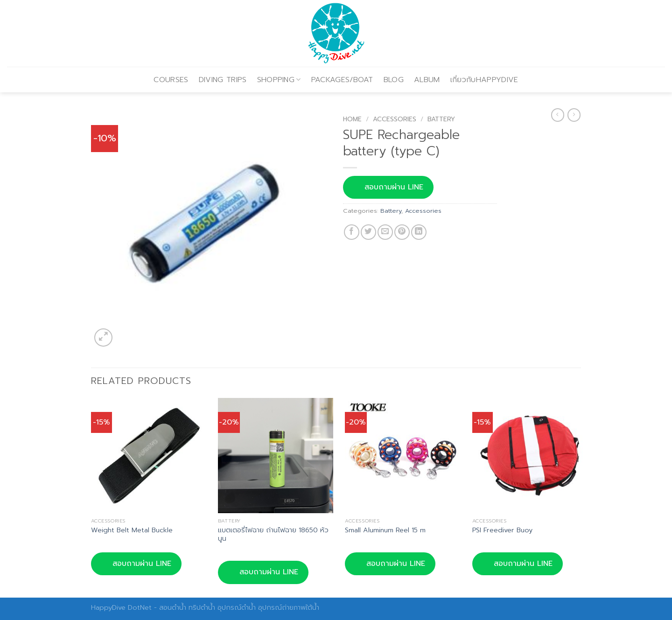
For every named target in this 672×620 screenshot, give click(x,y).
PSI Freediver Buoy (502, 530)
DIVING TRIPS (223, 80)
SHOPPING (279, 80)
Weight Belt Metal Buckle (132, 530)
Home (352, 119)
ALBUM (427, 80)
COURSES (171, 80)
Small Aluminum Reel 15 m (385, 530)
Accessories (395, 119)
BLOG (394, 80)
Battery (441, 119)
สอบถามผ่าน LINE (388, 187)
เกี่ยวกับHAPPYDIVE (484, 80)
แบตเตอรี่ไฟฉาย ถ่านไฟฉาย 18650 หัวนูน (273, 534)
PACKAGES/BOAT (342, 80)
